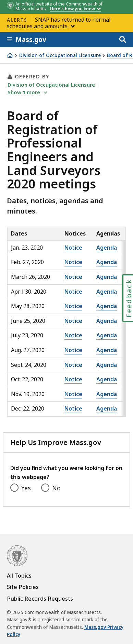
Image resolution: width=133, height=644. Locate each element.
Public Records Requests (40, 599)
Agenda (107, 248)
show (25, 92)
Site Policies (23, 587)
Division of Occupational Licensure (60, 56)
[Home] (10, 55)
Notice (73, 248)
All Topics (19, 576)
